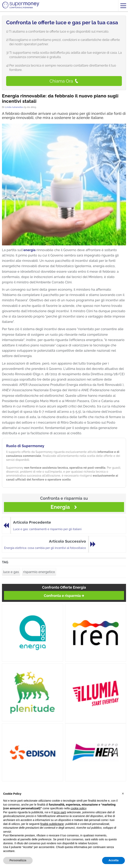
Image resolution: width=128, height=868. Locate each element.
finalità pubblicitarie (52, 824)
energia (30, 250)
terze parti (60, 812)
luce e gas (11, 572)
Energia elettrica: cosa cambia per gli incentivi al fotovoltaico (45, 548)
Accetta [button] (113, 860)
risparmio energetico (39, 572)
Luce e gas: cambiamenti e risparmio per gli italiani (47, 529)
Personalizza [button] (18, 860)
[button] (123, 794)
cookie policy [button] (78, 808)
